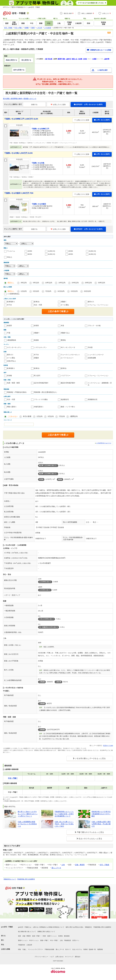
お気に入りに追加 (58, 104)
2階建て (64, 302)
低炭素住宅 (65, 399)
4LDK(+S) (92, 254)
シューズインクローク (96, 355)
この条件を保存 (102, 70)
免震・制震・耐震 (13, 383)
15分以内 (74, 291)
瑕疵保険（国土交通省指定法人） (46, 392)
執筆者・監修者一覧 (90, 949)
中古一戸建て (54, 940)
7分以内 (48, 291)
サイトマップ (69, 957)
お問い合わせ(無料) (102, 120)
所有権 (9, 376)
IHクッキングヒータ (68, 347)
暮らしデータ (56, 868)
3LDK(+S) (51, 254)
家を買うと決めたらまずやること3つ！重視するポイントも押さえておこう (28, 814)
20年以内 (75, 283)
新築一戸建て (44, 940)
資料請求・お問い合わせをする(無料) (88, 104)
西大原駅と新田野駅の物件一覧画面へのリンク (20, 99)
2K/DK (71, 251)
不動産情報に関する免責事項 (26, 879)
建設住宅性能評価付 (68, 383)
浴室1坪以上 (11, 361)
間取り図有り (12, 407)
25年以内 (88, 283)
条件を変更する (19, 70)
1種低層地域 (11, 340)
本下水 (9, 305)
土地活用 (29, 945)
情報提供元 (88, 927)
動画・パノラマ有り (68, 407)
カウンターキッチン (14, 347)
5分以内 (36, 291)
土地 (63, 865)
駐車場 (60, 936)
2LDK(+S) (92, 251)
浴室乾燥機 (92, 358)
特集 (19, 949)
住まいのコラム (77, 949)
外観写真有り (39, 407)
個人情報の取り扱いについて (27, 932)
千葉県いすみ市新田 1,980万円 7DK (19, 193)
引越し (24, 949)
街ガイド (68, 949)
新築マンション (23, 940)
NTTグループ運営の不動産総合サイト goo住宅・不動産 (21, 7)
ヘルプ (52, 957)
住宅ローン (76, 940)
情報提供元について (10, 879)
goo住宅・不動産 (7, 927)
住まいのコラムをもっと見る (90, 839)
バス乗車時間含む (13, 294)
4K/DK (71, 254)
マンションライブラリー (36, 949)
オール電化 (65, 305)
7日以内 (62, 416)
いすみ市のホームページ (104, 443)
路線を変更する (11, 60)
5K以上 (10, 257)
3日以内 (51, 416)
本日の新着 (27, 416)
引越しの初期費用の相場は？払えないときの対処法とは (27, 824)
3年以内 (24, 283)
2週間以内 (74, 416)
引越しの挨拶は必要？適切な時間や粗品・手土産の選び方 (101, 824)
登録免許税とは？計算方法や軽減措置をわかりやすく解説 (101, 814)
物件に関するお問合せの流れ (75, 927)
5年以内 (36, 283)
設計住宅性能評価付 (41, 383)
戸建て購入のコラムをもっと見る (90, 832)
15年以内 (62, 283)
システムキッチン (40, 347)
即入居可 (37, 376)
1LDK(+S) (51, 251)
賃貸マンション (52, 936)
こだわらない (13, 416)
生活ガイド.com (108, 746)
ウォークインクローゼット (70, 355)
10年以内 (49, 283)
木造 (62, 326)
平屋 (9, 333)
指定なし (11, 283)
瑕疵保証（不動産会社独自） (17, 392)
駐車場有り (11, 302)
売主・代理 (38, 305)
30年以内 (101, 283)
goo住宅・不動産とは (25, 927)
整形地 (63, 340)
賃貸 (19, 936)
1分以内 (24, 291)
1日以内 (39, 416)
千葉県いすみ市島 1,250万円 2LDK (19, 153)
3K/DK (30, 254)
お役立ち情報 (6, 949)
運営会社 (78, 957)
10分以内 (61, 291)
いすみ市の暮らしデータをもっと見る (90, 758)
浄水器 (90, 347)
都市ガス (91, 302)
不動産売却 (22, 945)
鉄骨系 (36, 326)
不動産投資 (67, 940)
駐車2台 (37, 302)
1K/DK (30, 251)
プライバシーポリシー (41, 957)
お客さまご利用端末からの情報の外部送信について (48, 927)
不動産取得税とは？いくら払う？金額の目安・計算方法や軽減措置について (64, 814)
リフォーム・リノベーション (98, 305)
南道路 (36, 340)
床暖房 (36, 358)
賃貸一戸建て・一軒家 (39, 936)
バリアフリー (66, 376)
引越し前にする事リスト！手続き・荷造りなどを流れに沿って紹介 (64, 824)
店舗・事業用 (80, 865)
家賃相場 (67, 936)
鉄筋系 (9, 326)
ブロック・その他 (94, 326)
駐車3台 (64, 368)
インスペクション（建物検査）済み (100, 384)
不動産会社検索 (49, 949)
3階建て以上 (65, 333)
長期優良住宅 (93, 399)
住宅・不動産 (104, 865)
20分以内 (87, 291)
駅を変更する (26, 60)
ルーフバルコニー (67, 358)
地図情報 (100, 949)
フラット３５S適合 (41, 399)
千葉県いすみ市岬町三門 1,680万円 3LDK (21, 119)
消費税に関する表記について (46, 932)
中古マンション (34, 940)
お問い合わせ (59, 957)
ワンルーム (11, 251)
